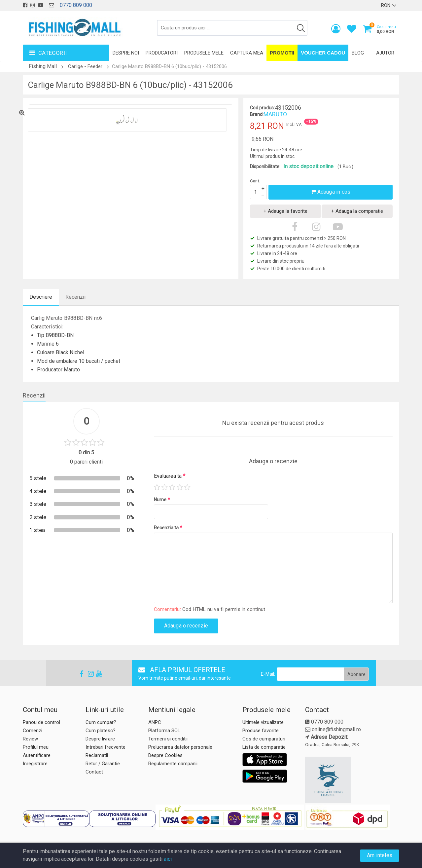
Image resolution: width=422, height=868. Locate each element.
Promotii (282, 53)
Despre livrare (100, 739)
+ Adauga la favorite (285, 211)
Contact (94, 772)
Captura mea (247, 53)
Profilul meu (36, 747)
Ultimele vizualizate (263, 722)
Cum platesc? (101, 731)
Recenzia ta (168, 528)
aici (168, 859)
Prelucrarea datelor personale (180, 747)
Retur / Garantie (103, 764)
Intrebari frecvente (105, 747)
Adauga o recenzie (186, 626)
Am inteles (380, 855)
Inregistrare (35, 764)
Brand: (257, 114)
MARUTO (275, 114)
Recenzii (75, 297)
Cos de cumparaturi (264, 739)
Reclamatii (97, 755)
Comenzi (33, 731)
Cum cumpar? (101, 722)
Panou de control (41, 722)
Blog (358, 53)
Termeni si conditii (168, 739)
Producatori (162, 53)
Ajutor (385, 53)
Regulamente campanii (173, 764)
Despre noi (126, 53)
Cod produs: (262, 108)
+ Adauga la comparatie (357, 211)
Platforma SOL (164, 731)
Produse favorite (261, 731)
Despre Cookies (165, 755)
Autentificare (37, 755)
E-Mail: (268, 674)
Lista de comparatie (264, 747)
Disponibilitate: (265, 167)
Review (30, 739)
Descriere (41, 297)
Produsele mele (204, 53)
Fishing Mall (43, 66)
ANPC (155, 722)
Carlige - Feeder (85, 66)
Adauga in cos (331, 192)
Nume (162, 500)
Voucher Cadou (323, 53)
